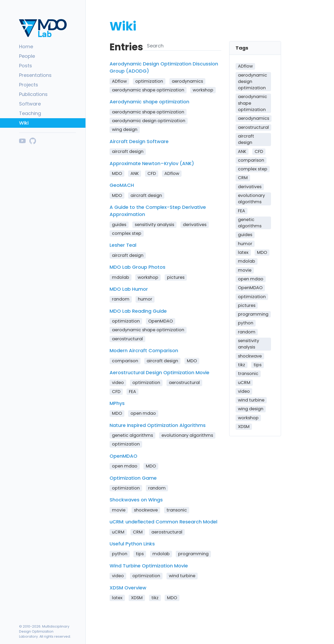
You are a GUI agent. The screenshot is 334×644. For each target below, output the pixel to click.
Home (26, 47)
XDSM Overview (128, 588)
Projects (29, 85)
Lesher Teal (123, 245)
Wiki (24, 123)
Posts (26, 66)
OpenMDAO (123, 456)
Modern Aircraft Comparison (144, 350)
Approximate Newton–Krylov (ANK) (152, 163)
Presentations (35, 75)
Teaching (30, 113)
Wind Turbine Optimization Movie (149, 566)
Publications (33, 94)
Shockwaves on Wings (136, 500)
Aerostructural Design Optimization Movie (159, 372)
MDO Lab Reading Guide (138, 311)
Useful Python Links (132, 544)
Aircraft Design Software (139, 141)
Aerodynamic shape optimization (149, 102)
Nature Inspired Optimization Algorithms (158, 425)
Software (30, 104)
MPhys (117, 403)
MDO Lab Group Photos (137, 267)
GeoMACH (122, 185)
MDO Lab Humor (129, 289)
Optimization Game (133, 478)
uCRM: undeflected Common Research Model (163, 522)
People (27, 56)
